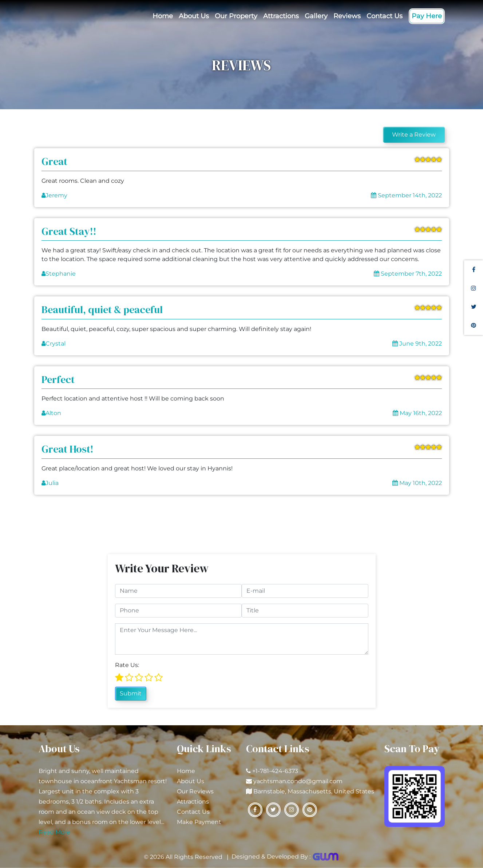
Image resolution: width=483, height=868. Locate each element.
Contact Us (385, 16)
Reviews (347, 16)
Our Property (236, 16)
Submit (131, 693)
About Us (194, 16)
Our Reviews (195, 791)
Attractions (281, 16)
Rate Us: (127, 665)
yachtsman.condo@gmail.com (298, 781)
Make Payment (199, 822)
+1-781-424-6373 (275, 771)
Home (163, 16)
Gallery (316, 16)
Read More (54, 832)
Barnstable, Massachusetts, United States (314, 791)
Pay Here (427, 16)
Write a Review (414, 135)
